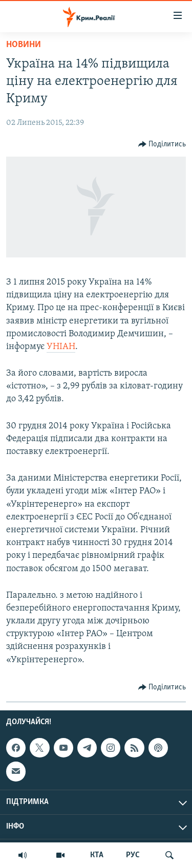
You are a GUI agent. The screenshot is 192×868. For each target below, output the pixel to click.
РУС (133, 855)
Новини (24, 45)
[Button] (162, 144)
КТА (97, 855)
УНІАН (61, 347)
